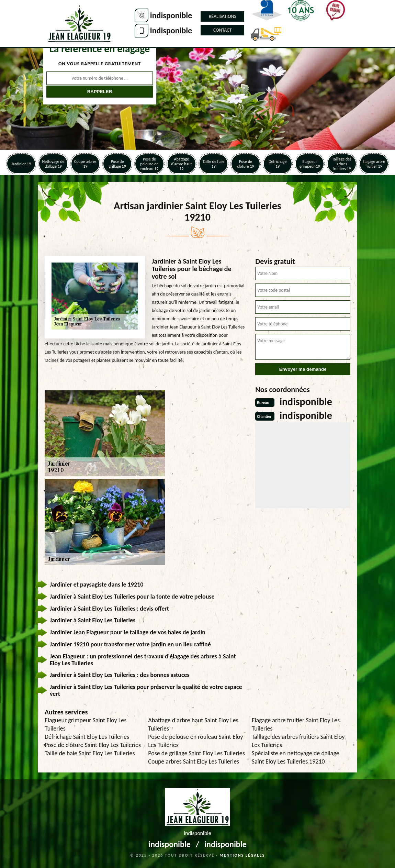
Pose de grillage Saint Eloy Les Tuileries (196, 753)
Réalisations (223, 16)
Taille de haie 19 (213, 164)
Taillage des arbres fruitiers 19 (342, 164)
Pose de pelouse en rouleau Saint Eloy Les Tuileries (195, 741)
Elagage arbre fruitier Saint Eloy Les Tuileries (296, 724)
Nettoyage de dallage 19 (53, 164)
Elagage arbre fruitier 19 (374, 164)
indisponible (171, 15)
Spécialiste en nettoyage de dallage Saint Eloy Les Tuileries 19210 (296, 757)
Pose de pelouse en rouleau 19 (149, 164)
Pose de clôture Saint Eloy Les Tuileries (93, 745)
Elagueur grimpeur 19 (310, 164)
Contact (223, 30)
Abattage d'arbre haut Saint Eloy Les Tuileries (193, 724)
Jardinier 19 (21, 164)
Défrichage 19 (278, 164)
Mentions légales (242, 855)
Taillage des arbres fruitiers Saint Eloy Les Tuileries (298, 741)
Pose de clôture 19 (245, 164)
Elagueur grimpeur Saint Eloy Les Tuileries (86, 724)
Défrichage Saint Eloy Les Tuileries (87, 737)
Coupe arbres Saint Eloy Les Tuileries (194, 761)
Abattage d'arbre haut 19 (181, 164)
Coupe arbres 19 (85, 164)
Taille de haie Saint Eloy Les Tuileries (90, 753)
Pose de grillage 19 (117, 164)
